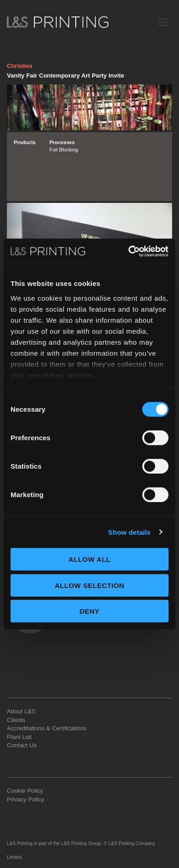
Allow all (89, 559)
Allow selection (89, 585)
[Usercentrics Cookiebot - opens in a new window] (129, 251)
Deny (89, 611)
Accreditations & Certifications (47, 728)
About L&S (21, 711)
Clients (16, 720)
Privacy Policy (25, 799)
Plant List (19, 737)
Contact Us (22, 745)
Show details (129, 532)
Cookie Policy (25, 791)
